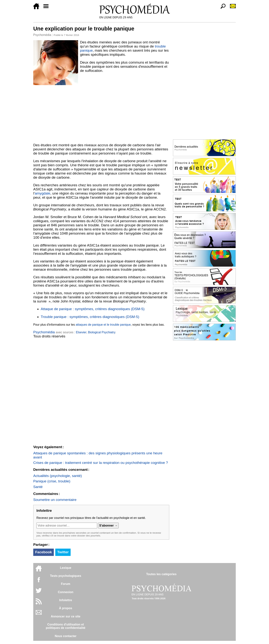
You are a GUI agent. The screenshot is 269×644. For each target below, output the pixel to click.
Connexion (66, 592)
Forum (66, 584)
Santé (38, 487)
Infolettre (66, 600)
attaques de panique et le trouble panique (103, 325)
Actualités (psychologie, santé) (58, 476)
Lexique (66, 568)
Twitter (63, 552)
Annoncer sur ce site (66, 616)
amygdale (42, 193)
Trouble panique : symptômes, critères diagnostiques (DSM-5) (90, 317)
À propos (66, 608)
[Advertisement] (101, 113)
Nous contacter (66, 636)
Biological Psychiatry (102, 332)
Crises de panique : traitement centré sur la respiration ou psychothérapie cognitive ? (101, 463)
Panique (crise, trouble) (52, 481)
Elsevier (81, 332)
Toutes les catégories (161, 574)
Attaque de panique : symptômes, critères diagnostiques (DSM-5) (93, 309)
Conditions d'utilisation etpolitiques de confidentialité (66, 626)
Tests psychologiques (66, 576)
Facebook (44, 552)
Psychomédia (42, 35)
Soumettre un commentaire (55, 500)
